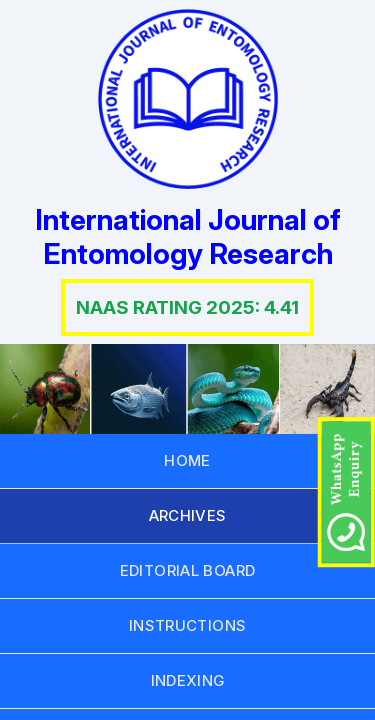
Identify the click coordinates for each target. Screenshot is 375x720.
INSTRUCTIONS (188, 625)
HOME (187, 460)
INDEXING (188, 680)
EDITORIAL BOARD (188, 570)
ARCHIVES (188, 515)
